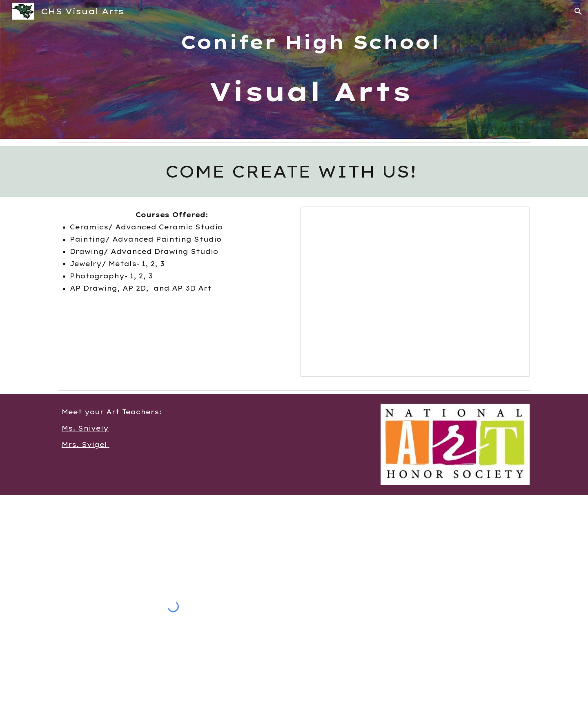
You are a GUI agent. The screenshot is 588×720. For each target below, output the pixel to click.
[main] (314, 69)
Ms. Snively (85, 428)
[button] (578, 11)
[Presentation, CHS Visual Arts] (415, 292)
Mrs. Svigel (86, 444)
